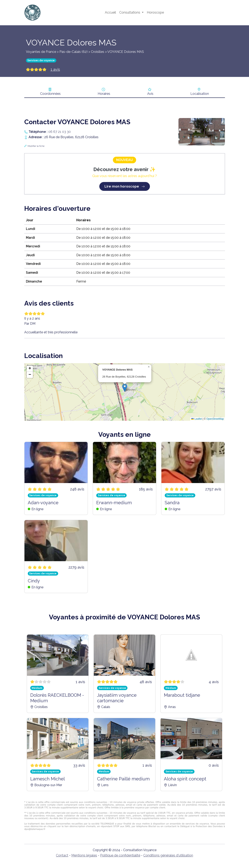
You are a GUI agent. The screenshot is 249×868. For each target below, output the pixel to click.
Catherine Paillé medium (123, 779)
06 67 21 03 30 (60, 132)
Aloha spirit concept (185, 779)
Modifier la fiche (36, 146)
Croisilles (98, 52)
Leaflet (196, 419)
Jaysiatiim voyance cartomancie (117, 698)
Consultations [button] (130, 12)
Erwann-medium (114, 503)
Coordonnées (50, 94)
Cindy (34, 581)
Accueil (110, 12)
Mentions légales (84, 855)
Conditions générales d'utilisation (168, 855)
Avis (150, 94)
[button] (125, 388)
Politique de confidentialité (120, 855)
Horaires (104, 94)
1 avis (55, 69)
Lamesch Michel (47, 779)
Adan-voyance (43, 503)
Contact (62, 855)
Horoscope (155, 12)
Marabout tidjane (182, 695)
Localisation (200, 94)
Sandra (172, 503)
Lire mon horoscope (125, 186)
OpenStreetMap (215, 419)
